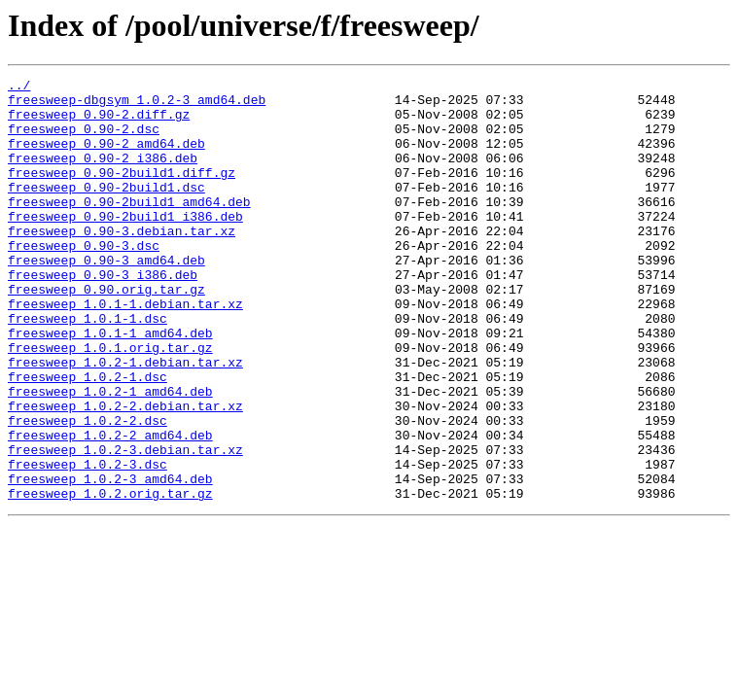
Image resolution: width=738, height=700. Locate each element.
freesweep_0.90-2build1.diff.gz (122, 192)
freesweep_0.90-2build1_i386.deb (125, 245)
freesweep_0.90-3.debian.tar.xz (122, 262)
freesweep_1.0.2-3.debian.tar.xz (125, 525)
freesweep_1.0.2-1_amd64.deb (110, 455)
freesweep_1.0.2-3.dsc (88, 542)
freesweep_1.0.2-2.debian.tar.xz (125, 472)
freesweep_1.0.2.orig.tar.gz (110, 577)
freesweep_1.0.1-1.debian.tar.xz (125, 350)
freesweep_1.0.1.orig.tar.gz (110, 402)
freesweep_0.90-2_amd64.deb (106, 157)
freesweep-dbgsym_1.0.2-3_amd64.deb (137, 105)
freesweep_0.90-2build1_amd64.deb (129, 227)
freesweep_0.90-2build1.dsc (106, 210)
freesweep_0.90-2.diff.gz (99, 122)
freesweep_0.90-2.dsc (84, 140)
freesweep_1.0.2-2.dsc (88, 490)
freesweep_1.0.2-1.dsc (88, 437)
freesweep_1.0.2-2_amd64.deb (110, 507)
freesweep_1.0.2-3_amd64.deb (110, 560)
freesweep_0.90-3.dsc (84, 280)
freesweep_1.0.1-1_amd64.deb (110, 385)
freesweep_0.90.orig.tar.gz (106, 332)
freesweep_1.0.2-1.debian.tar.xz (125, 420)
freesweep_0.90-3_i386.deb (103, 315)
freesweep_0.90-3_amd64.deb (106, 297)
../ (19, 87)
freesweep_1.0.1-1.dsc (88, 367)
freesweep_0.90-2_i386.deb (103, 175)
